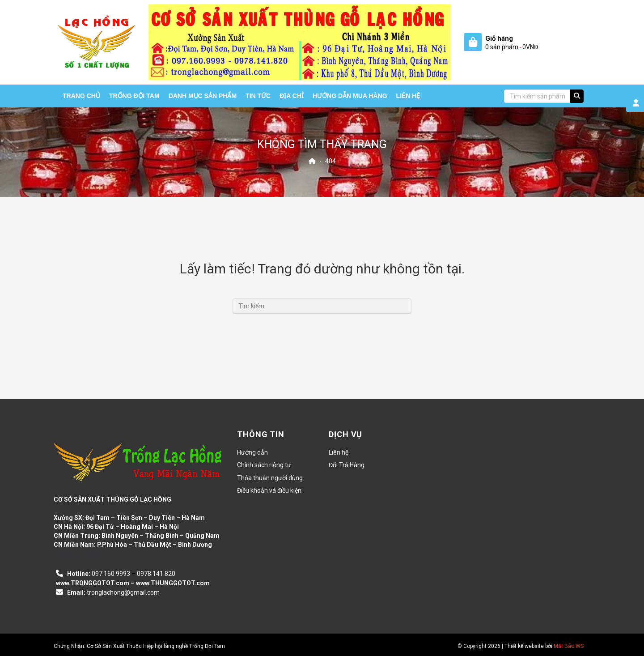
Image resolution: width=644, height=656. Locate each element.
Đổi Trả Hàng (347, 465)
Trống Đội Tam (134, 96)
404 (330, 161)
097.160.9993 (111, 574)
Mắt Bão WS (569, 646)
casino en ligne (77, 555)
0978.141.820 (156, 574)
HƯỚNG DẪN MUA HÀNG (350, 96)
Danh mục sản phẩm (203, 96)
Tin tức (258, 96)
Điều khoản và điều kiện (269, 490)
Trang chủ (81, 96)
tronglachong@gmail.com (123, 592)
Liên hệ (408, 96)
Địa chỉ (292, 96)
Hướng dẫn (252, 452)
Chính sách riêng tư (264, 465)
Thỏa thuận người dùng (270, 478)
